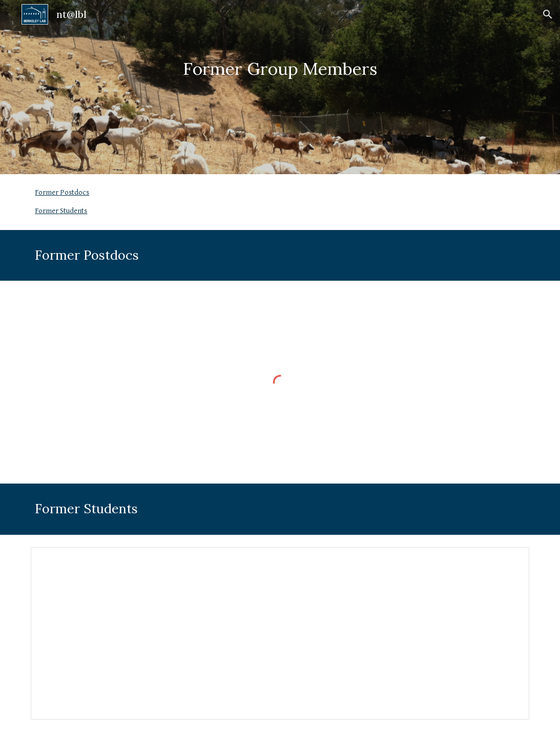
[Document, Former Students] (280, 633)
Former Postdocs (62, 192)
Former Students (61, 211)
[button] (548, 14)
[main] (280, 87)
